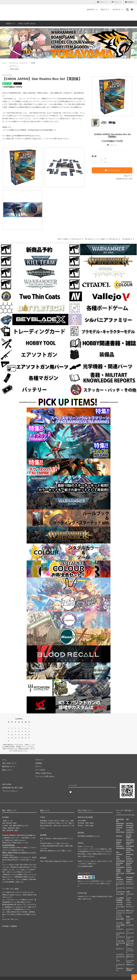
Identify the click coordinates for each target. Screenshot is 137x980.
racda (118, 857)
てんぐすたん (120, 923)
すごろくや (129, 913)
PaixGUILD (119, 854)
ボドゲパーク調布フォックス (130, 945)
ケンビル (129, 898)
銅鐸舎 (128, 923)
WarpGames (130, 877)
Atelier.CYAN (130, 825)
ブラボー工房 (120, 941)
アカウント (103, 2)
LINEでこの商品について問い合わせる (71, 239)
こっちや (129, 902)
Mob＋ (118, 852)
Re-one (128, 857)
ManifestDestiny (121, 848)
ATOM (9, 784)
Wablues (119, 877)
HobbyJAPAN (130, 840)
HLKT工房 (119, 840)
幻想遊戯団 (119, 900)
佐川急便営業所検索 (8, 845)
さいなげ (129, 904)
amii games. (129, 823)
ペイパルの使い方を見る (85, 866)
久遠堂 (128, 892)
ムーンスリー (130, 954)
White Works (120, 879)
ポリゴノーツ (120, 949)
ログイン (116, 2)
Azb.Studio (119, 828)
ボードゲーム (14, 66)
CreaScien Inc (130, 830)
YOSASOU (129, 879)
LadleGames (120, 846)
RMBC (118, 859)
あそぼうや (129, 882)
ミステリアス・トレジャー (130, 950)
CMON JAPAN (14, 69)
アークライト (120, 882)
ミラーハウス (120, 954)
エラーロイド (130, 884)
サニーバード (130, 906)
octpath (128, 852)
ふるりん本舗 (130, 941)
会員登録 (130, 2)
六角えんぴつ (130, 964)
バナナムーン (120, 929)
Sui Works (129, 867)
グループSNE (120, 894)
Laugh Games (130, 846)
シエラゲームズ (121, 910)
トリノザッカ (130, 925)
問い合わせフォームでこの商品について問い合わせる (103, 239)
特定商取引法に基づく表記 (124, 179)
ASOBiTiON (119, 825)
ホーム (4, 63)
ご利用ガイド (10, 24)
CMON (33, 63)
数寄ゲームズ (130, 910)
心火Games (119, 902)
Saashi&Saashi (120, 861)
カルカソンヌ (130, 888)
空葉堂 (128, 917)
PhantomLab (130, 854)
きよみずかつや (121, 892)
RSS (4, 784)
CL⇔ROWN (130, 828)
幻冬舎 (128, 900)
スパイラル (119, 917)
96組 (127, 819)
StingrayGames (120, 867)
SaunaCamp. (130, 861)
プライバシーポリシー (10, 791)
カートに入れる (112, 170)
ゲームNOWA (120, 898)
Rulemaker (129, 859)
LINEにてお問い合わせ (27, 24)
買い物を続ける (129, 239)
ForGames (119, 836)
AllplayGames (120, 823)
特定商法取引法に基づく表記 (13, 788)
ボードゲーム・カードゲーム (19, 63)
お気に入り (112, 145)
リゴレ (118, 960)
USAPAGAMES (130, 873)
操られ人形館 (120, 919)
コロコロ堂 (119, 904)
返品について (128, 176)
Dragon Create (120, 832)
